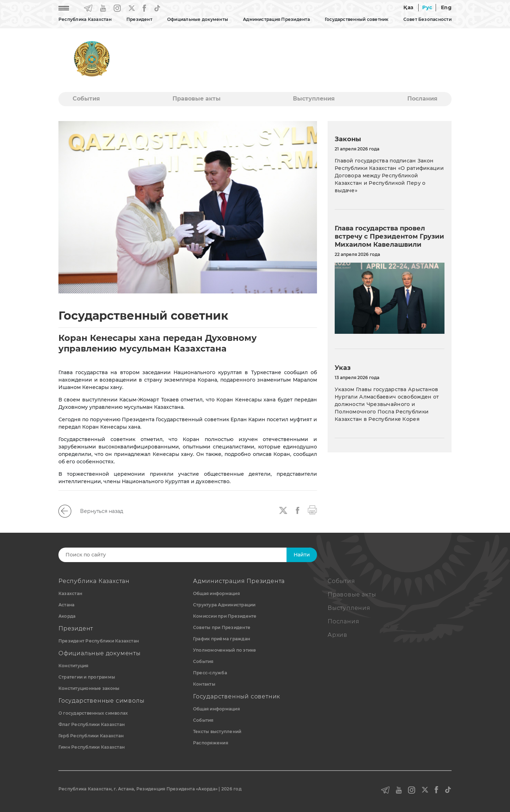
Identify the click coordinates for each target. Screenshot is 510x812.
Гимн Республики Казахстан (92, 747)
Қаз (408, 7)
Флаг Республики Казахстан (92, 724)
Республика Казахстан (85, 19)
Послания (422, 99)
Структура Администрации (224, 605)
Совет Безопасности (427, 19)
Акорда (67, 616)
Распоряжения (211, 743)
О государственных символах (93, 713)
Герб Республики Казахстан (91, 736)
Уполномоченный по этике (225, 650)
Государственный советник (357, 19)
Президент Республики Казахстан (99, 641)
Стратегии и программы (87, 677)
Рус (427, 7)
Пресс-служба (210, 673)
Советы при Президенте (222, 627)
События (86, 99)
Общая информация (216, 593)
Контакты (204, 684)
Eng (446, 7)
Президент (139, 19)
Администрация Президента (276, 19)
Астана (66, 605)
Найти (302, 555)
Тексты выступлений (217, 731)
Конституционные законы (89, 688)
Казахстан (70, 593)
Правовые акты (197, 99)
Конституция (73, 666)
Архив (338, 635)
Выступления (314, 99)
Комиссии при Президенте (225, 616)
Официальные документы (198, 19)
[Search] (180, 555)
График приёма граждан (222, 639)
